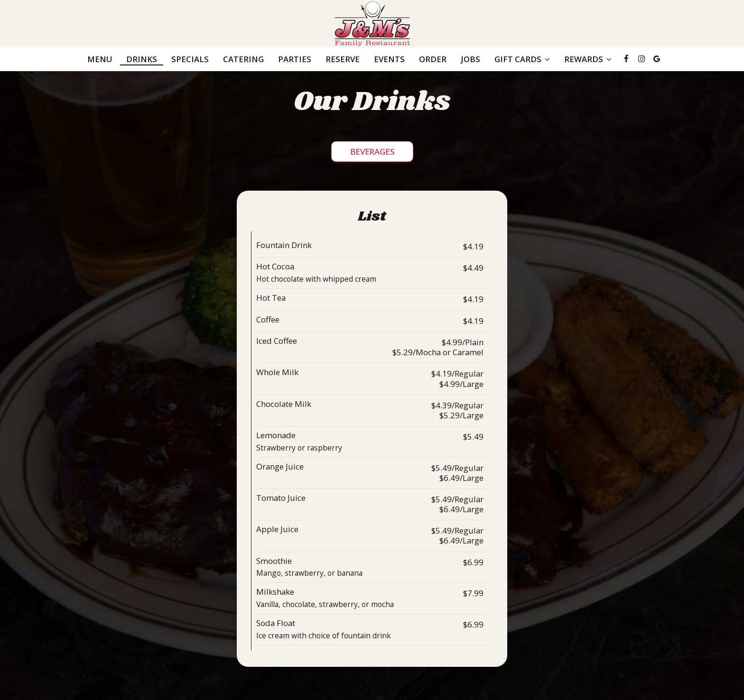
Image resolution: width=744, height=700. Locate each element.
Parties (295, 59)
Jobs (470, 59)
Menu (100, 59)
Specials (190, 59)
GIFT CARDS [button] (522, 59)
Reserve (343, 59)
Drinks (142, 59)
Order (433, 59)
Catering (243, 59)
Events (389, 59)
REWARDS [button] (588, 59)
